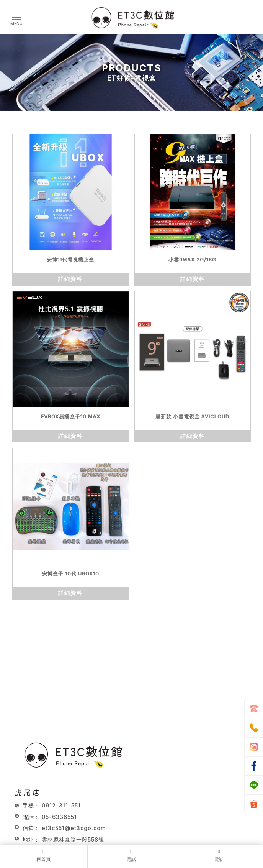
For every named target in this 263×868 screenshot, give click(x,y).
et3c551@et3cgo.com (74, 828)
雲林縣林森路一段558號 (73, 839)
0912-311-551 (61, 805)
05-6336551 (59, 817)
